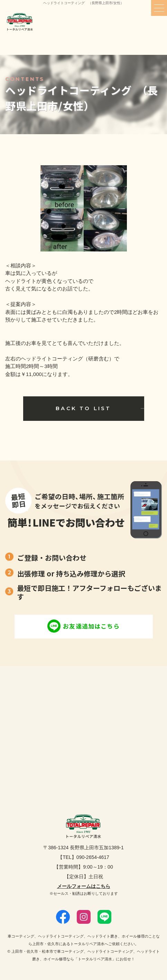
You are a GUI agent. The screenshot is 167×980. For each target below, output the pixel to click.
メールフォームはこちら (84, 886)
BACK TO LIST (83, 408)
